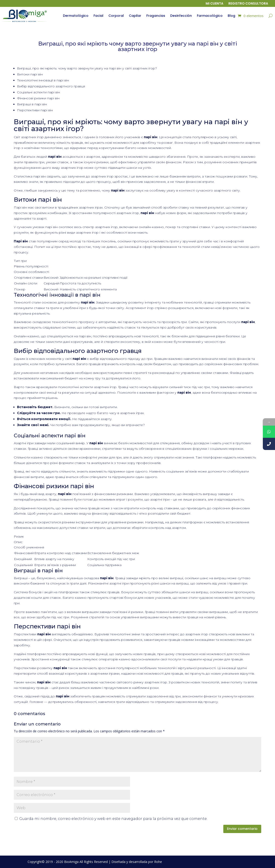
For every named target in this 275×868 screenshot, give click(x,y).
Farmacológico (210, 16)
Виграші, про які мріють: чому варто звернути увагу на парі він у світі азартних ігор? (87, 68)
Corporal (116, 16)
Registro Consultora (248, 4)
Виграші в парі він (32, 104)
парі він (40, 176)
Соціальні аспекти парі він (38, 92)
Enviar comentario (242, 829)
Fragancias (156, 16)
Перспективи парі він (35, 110)
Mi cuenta (214, 4)
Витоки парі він (30, 74)
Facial (98, 16)
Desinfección (181, 16)
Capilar (135, 16)
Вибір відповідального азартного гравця (51, 86)
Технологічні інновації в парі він (43, 80)
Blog (231, 16)
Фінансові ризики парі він (38, 98)
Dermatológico (76, 16)
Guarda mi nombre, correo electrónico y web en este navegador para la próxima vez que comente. (113, 819)
